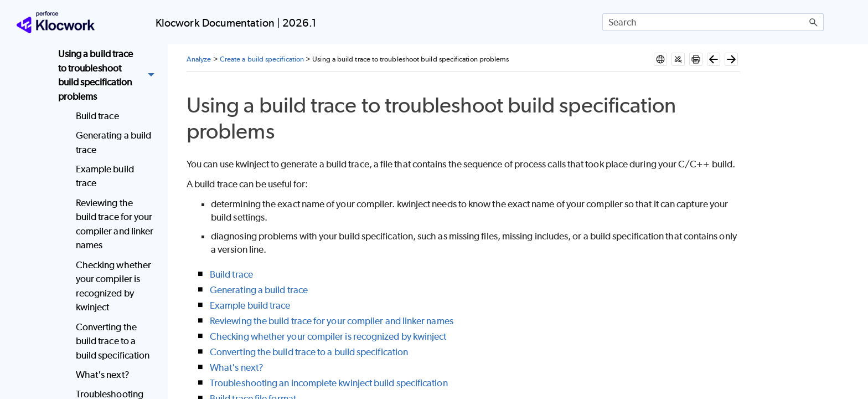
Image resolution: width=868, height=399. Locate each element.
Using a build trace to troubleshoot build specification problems (109, 75)
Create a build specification (262, 59)
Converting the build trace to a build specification (113, 341)
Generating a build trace (113, 142)
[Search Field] (713, 22)
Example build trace (105, 176)
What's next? (103, 375)
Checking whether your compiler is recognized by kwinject (113, 286)
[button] (814, 22)
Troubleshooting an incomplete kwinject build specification (329, 383)
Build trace (97, 116)
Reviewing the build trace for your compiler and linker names (115, 224)
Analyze (199, 59)
